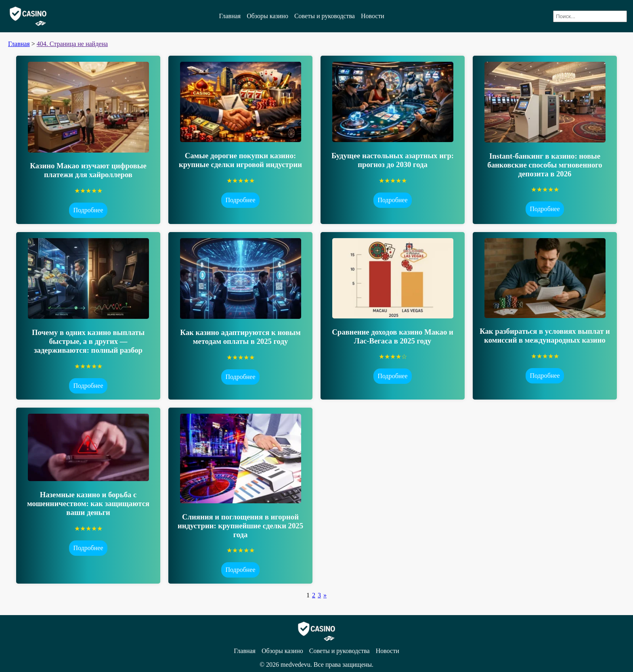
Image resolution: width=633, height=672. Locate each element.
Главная (230, 16)
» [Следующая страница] (325, 595)
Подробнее (88, 210)
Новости (373, 16)
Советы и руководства (325, 16)
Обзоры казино (267, 16)
